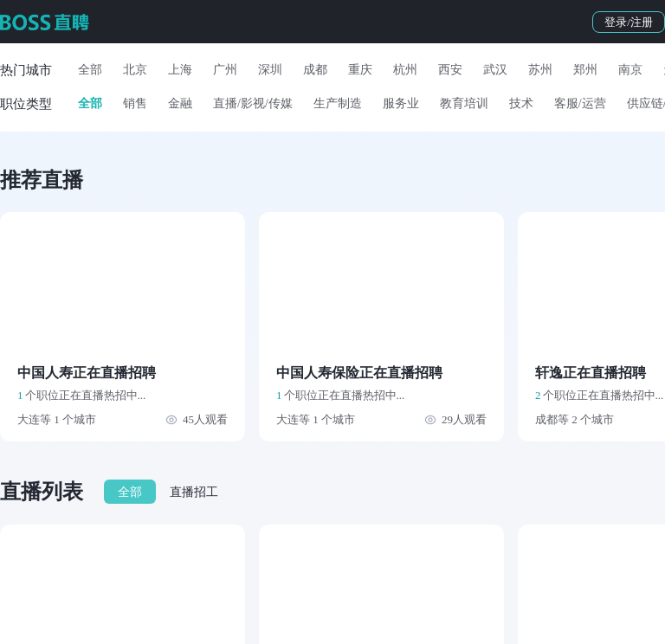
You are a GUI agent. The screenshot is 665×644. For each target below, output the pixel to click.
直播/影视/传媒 (253, 103)
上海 (180, 70)
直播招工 (194, 492)
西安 (450, 70)
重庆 (360, 70)
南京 (630, 70)
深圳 (270, 70)
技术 (521, 103)
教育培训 (464, 103)
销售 (135, 103)
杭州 (405, 70)
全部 (90, 70)
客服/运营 (580, 103)
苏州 (540, 70)
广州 (225, 70)
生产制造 (338, 103)
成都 (315, 70)
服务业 (401, 103)
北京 (135, 70)
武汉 (495, 70)
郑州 (585, 70)
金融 (180, 103)
